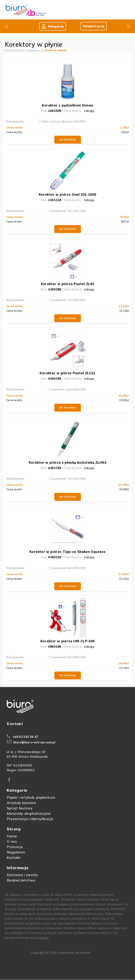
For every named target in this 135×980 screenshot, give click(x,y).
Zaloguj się (52, 27)
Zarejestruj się (93, 26)
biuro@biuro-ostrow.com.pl (34, 742)
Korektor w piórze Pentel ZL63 (68, 284)
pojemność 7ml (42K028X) (69, 300)
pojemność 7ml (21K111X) (69, 211)
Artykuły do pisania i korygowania (22, 50)
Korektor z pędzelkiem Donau (67, 105)
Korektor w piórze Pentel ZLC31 (67, 373)
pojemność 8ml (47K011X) (69, 568)
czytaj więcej (39, 938)
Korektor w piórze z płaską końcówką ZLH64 (67, 463)
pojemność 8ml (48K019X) (69, 657)
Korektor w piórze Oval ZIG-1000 (68, 195)
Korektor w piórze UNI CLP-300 (68, 641)
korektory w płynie (56, 50)
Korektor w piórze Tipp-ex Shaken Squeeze (67, 552)
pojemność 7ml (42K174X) (69, 479)
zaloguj (89, 111)
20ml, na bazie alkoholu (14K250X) (64, 122)
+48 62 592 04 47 (25, 737)
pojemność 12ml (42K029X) (68, 390)
